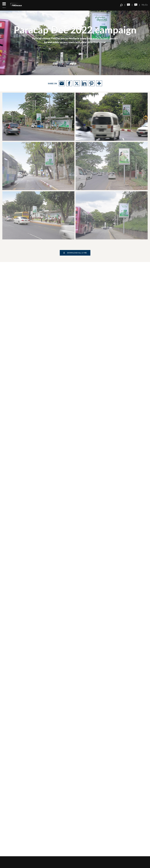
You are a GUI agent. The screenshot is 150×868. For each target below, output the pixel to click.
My (143, 5)
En (146, 5)
